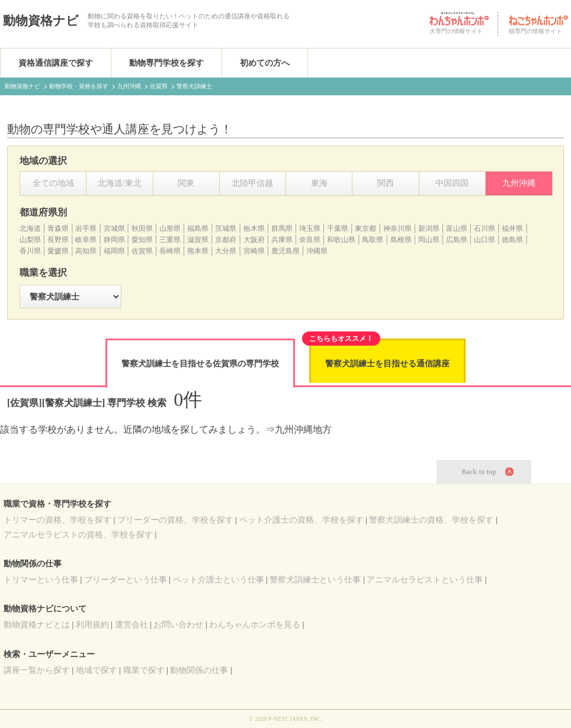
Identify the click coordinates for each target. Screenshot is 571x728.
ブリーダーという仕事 (126, 580)
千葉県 (338, 228)
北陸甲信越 (252, 183)
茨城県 (226, 228)
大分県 (226, 251)
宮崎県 (254, 251)
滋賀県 (198, 240)
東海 (319, 183)
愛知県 (142, 240)
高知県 (86, 251)
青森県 (58, 228)
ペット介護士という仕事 (219, 580)
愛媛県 (58, 251)
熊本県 (198, 251)
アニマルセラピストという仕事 (425, 580)
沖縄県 (317, 251)
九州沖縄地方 (303, 429)
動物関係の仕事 (199, 670)
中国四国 (452, 183)
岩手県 (86, 228)
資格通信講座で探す (56, 63)
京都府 (226, 240)
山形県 (170, 228)
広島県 (457, 240)
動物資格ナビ (41, 21)
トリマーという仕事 (41, 580)
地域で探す (97, 670)
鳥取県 (373, 240)
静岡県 (114, 240)
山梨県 (30, 240)
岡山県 (429, 240)
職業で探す (144, 670)
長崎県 (170, 251)
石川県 (485, 228)
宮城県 (114, 228)
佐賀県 (142, 251)
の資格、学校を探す (57, 520)
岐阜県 (86, 240)
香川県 (30, 251)
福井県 (512, 228)
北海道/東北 (120, 183)
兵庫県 (282, 240)
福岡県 (114, 251)
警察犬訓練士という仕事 (315, 580)
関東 (186, 183)
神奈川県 (397, 228)
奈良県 (310, 240)
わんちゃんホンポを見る (255, 625)
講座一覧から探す (37, 670)
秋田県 (142, 228)
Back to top (479, 472)
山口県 (485, 240)
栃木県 (254, 228)
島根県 (401, 240)
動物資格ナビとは (37, 625)
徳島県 (512, 240)
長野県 (58, 240)
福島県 (198, 228)
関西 (386, 183)
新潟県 (429, 228)
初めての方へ (265, 63)
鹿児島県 (285, 251)
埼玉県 (310, 228)
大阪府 (254, 240)
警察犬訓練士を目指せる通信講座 (387, 364)
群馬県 (282, 228)
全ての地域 (53, 183)
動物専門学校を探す (166, 63)
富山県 (457, 228)
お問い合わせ (178, 625)
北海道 (30, 228)
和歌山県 (341, 240)
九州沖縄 (519, 183)
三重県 (170, 240)
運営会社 (131, 625)
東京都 (365, 228)
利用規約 (92, 625)
